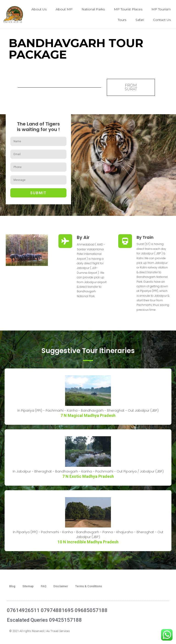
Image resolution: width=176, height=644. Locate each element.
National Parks (93, 9)
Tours (122, 20)
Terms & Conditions (89, 586)
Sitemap (28, 586)
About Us (39, 9)
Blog (12, 586)
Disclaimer (61, 586)
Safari (140, 20)
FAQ (44, 586)
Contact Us (162, 20)
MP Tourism (161, 9)
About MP (64, 9)
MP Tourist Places (128, 9)
